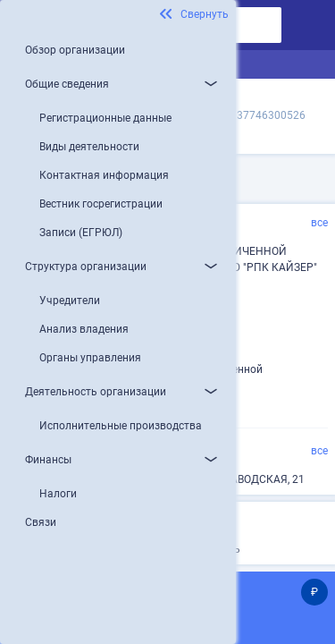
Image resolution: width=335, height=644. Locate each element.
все (319, 223)
